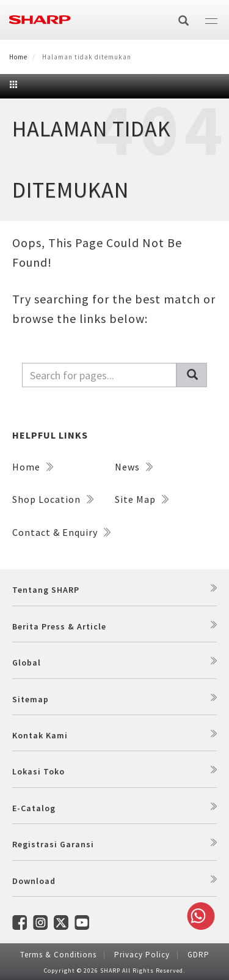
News (134, 467)
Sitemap (31, 699)
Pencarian (197, 375)
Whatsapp (198, 916)
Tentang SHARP (46, 590)
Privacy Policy (142, 955)
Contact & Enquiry (61, 532)
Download (34, 881)
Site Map (142, 499)
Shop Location (53, 499)
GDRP (198, 955)
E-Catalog (34, 808)
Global (27, 663)
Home (18, 57)
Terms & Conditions (58, 955)
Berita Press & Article (59, 626)
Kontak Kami (40, 735)
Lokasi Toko (38, 771)
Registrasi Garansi (53, 844)
